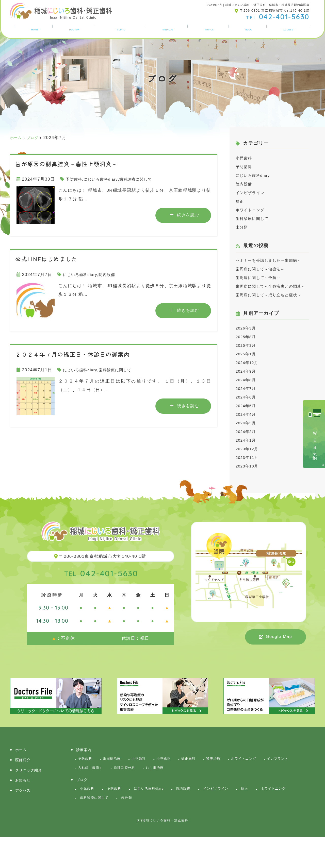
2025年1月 (247, 380)
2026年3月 (247, 354)
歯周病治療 (115, 785)
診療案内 (169, 29)
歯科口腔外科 (166, 796)
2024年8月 (247, 406)
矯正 (240, 201)
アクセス (289, 29)
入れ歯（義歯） (128, 796)
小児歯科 (245, 158)
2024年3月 (247, 449)
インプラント (90, 796)
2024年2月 (247, 457)
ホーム (34, 29)
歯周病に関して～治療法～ (263, 278)
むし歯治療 (199, 796)
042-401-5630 (101, 599)
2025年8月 (247, 363)
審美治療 (226, 785)
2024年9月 (247, 397)
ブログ (250, 29)
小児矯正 (172, 785)
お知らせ (211, 29)
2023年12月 (248, 475)
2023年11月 (248, 483)
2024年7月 (247, 414)
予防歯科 (75, 179)
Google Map (279, 662)
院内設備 (112, 275)
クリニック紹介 (121, 29)
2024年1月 (247, 466)
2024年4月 (247, 440)
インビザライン (252, 193)
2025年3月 (247, 371)
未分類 (243, 227)
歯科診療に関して (144, 179)
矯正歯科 (199, 785)
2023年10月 (248, 492)
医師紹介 (73, 29)
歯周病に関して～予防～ (261, 286)
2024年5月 (247, 432)
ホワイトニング (252, 210)
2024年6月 (247, 423)
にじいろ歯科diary (105, 179)
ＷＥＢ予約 (315, 442)
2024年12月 (248, 388)
